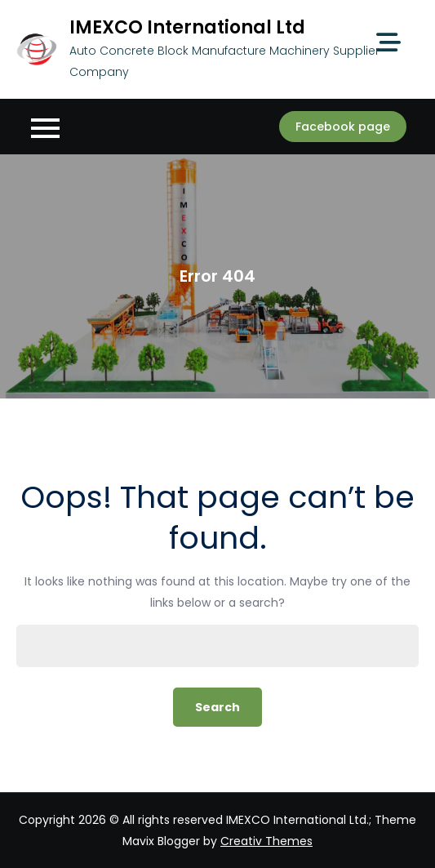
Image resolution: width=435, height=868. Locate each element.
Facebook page (343, 127)
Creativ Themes (266, 841)
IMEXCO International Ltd (187, 27)
